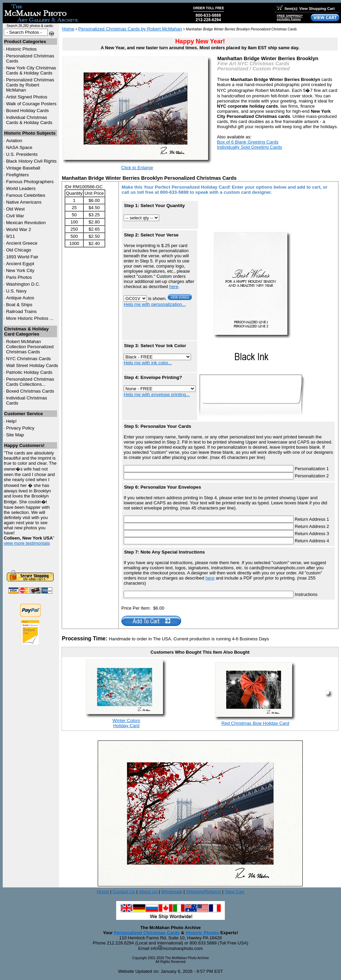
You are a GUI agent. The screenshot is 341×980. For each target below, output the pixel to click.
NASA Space (19, 147)
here (174, 287)
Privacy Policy (20, 428)
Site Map (15, 435)
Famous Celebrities (26, 195)
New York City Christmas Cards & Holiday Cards (31, 70)
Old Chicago (19, 250)
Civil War (15, 216)
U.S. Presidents (22, 154)
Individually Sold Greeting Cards (249, 147)
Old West (16, 209)
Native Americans (24, 202)
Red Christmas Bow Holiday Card (255, 723)
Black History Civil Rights (31, 161)
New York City (20, 270)
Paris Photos (19, 277)
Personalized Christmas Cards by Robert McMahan (30, 85)
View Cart (234, 892)
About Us (148, 892)
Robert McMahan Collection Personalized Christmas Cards (30, 347)
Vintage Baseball (23, 168)
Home (68, 29)
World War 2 (19, 229)
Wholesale (172, 892)
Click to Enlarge (137, 168)
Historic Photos (22, 49)
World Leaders (21, 188)
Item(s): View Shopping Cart (306, 9)
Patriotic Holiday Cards (29, 372)
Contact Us (124, 892)
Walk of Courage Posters (31, 104)
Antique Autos (20, 298)
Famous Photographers (30, 182)
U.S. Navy (16, 291)
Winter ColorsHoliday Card (126, 723)
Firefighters (18, 175)
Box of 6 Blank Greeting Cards (248, 142)
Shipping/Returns (203, 892)
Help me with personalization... (155, 304)
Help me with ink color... (148, 363)
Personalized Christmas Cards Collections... (30, 382)
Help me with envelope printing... (157, 394)
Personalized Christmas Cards (147, 933)
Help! (11, 421)
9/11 (11, 236)
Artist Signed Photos (27, 97)
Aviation (14, 141)
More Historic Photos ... (30, 318)
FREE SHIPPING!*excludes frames (290, 17)
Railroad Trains (22, 311)
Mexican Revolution (26, 223)
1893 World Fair (22, 257)
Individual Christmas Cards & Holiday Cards (29, 120)
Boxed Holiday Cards (28, 111)
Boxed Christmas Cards (30, 391)
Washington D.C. (23, 284)
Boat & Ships (19, 305)
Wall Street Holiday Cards (32, 365)
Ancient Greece (22, 243)
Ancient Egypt (20, 264)
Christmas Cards (29, 359)
